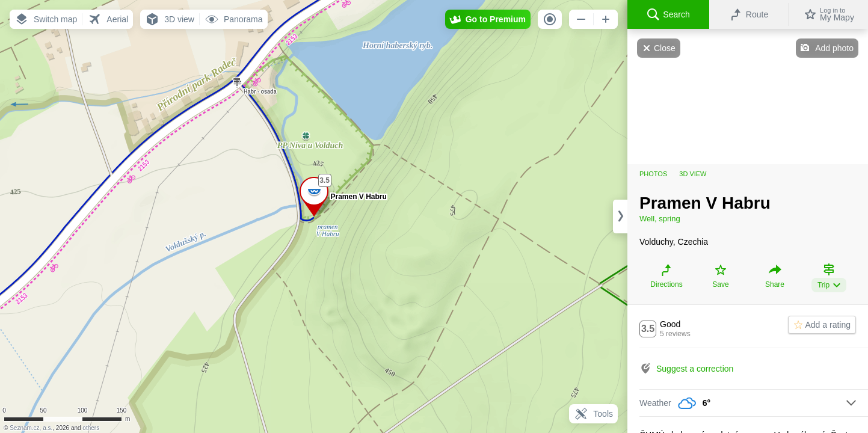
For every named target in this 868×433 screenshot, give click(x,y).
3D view (693, 174)
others (91, 428)
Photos (653, 174)
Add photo (834, 48)
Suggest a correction (695, 369)
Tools (593, 414)
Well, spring (660, 219)
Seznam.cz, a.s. (31, 428)
